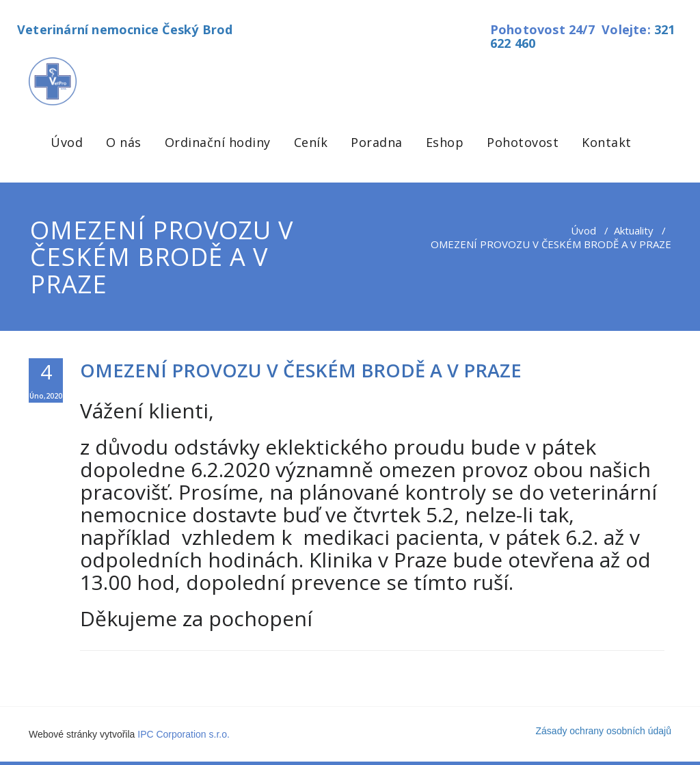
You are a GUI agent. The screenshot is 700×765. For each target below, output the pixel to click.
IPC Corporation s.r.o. (184, 734)
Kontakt (607, 142)
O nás (124, 142)
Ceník (311, 142)
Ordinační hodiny (218, 142)
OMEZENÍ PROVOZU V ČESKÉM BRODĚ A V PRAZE (301, 370)
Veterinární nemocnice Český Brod (125, 29)
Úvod (67, 142)
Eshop (445, 142)
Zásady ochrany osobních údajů (604, 731)
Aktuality (634, 230)
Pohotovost (523, 142)
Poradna (377, 142)
